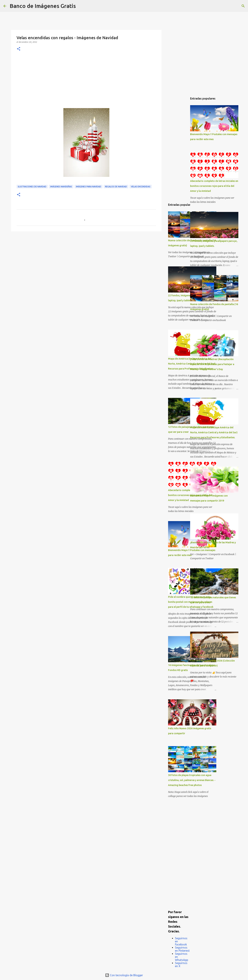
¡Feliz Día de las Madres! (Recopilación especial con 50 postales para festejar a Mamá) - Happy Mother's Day (212, 364)
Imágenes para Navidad (89, 187)
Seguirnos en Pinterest (182, 949)
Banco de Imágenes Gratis (43, 6)
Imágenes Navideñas (61, 187)
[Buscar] (81, 6)
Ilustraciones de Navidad (32, 187)
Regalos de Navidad (116, 187)
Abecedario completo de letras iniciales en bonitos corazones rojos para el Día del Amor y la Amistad (214, 186)
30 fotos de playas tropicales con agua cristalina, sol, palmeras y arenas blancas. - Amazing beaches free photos (192, 780)
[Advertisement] (86, 82)
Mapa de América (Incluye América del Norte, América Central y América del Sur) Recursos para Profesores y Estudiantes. (214, 432)
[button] (19, 49)
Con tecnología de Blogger (124, 975)
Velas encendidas (141, 187)
